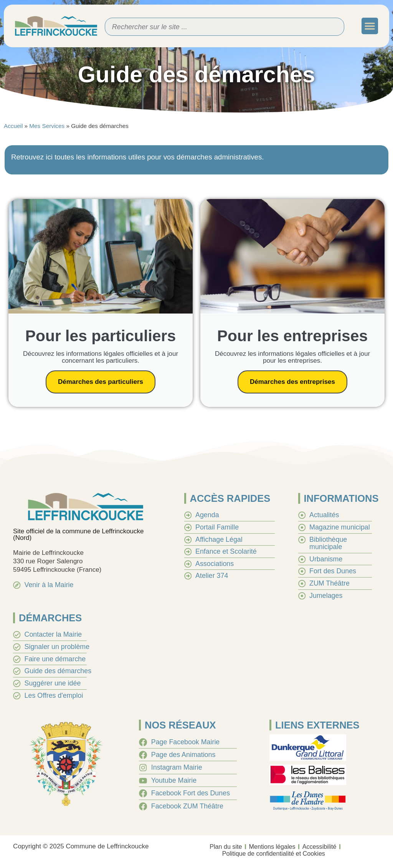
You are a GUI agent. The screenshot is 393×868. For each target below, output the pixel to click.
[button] (370, 26)
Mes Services (47, 126)
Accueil (13, 126)
